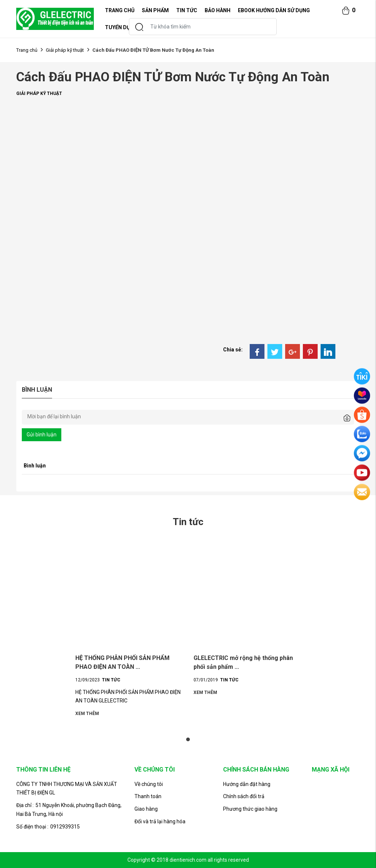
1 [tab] (188, 739)
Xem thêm (87, 714)
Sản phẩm (155, 10)
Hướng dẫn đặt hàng (247, 784)
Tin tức (187, 10)
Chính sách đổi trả (244, 796)
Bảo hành (218, 10)
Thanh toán (148, 796)
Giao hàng (146, 809)
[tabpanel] (129, 629)
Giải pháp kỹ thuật (65, 50)
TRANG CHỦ (120, 10)
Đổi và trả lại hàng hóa (160, 821)
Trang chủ (27, 50)
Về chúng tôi (149, 784)
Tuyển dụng (121, 27)
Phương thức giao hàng (250, 809)
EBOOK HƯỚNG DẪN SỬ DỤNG (274, 10)
